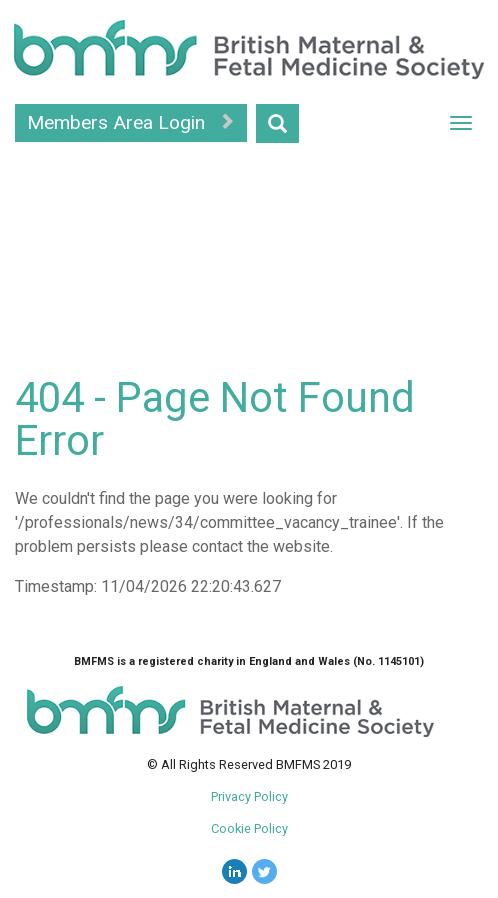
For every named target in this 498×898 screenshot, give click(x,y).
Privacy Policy (249, 796)
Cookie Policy (249, 828)
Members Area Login (131, 122)
